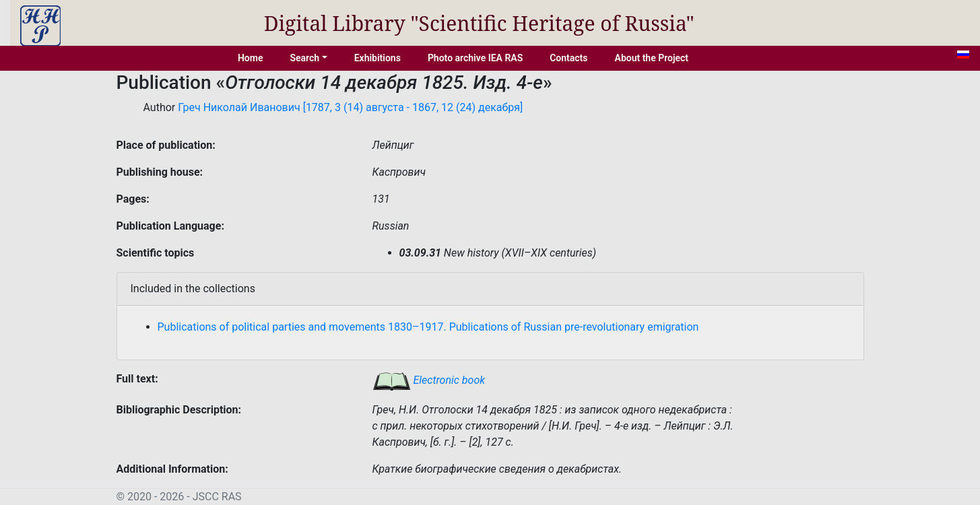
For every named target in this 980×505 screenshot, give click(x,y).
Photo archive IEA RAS (475, 58)
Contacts (568, 58)
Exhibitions (378, 58)
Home (251, 58)
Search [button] (304, 58)
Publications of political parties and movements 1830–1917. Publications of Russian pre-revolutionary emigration (428, 327)
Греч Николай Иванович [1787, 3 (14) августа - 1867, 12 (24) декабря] (350, 107)
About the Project (652, 58)
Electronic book (429, 380)
